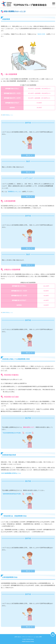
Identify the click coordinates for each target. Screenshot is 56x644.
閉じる (28, 155)
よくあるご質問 (38, 637)
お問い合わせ (18, 637)
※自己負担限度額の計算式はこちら (11, 473)
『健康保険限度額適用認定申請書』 (12, 494)
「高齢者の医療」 (41, 34)
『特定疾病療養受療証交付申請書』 (12, 433)
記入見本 (29, 433)
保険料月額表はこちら (8, 115)
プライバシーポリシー (27, 637)
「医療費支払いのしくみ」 (14, 192)
